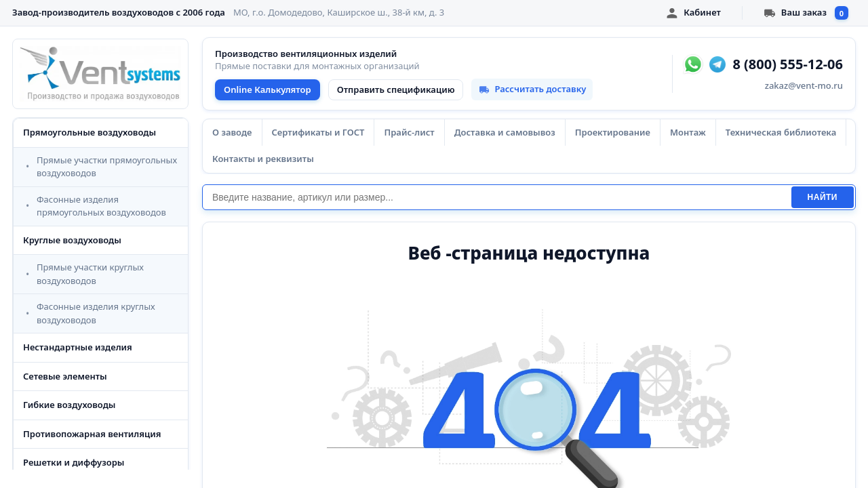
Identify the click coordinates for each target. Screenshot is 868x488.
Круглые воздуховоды (72, 240)
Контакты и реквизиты (263, 159)
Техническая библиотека (781, 132)
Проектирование (613, 132)
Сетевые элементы (65, 376)
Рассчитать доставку (532, 89)
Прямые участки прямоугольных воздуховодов (107, 167)
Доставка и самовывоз (505, 132)
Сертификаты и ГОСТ (318, 132)
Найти (823, 197)
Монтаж (688, 132)
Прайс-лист (409, 132)
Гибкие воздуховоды (69, 405)
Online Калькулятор (268, 89)
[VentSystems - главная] (100, 74)
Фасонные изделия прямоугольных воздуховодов (101, 206)
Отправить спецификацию (396, 89)
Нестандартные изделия (78, 347)
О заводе (232, 132)
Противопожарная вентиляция (92, 434)
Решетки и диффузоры (74, 462)
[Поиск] (497, 197)
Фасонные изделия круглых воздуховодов (96, 313)
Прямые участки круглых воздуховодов (90, 274)
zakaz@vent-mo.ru (804, 85)
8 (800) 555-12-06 (788, 64)
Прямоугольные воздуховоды (90, 132)
